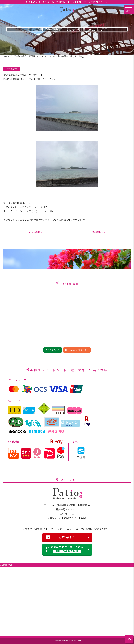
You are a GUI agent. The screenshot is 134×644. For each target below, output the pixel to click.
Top (5, 56)
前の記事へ (37, 232)
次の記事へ (97, 232)
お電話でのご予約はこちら (68, 549)
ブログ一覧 (15, 56)
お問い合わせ (68, 537)
